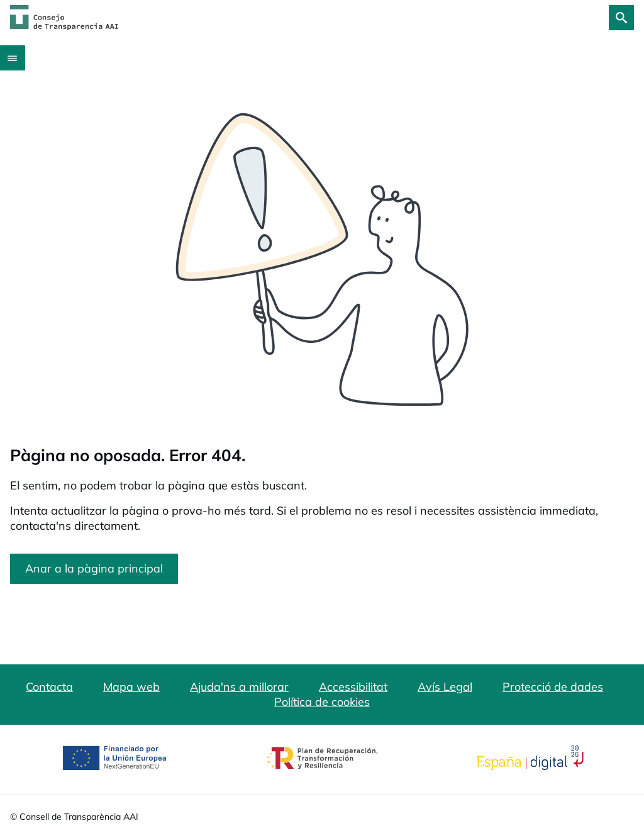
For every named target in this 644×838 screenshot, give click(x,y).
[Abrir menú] (13, 58)
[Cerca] (621, 18)
